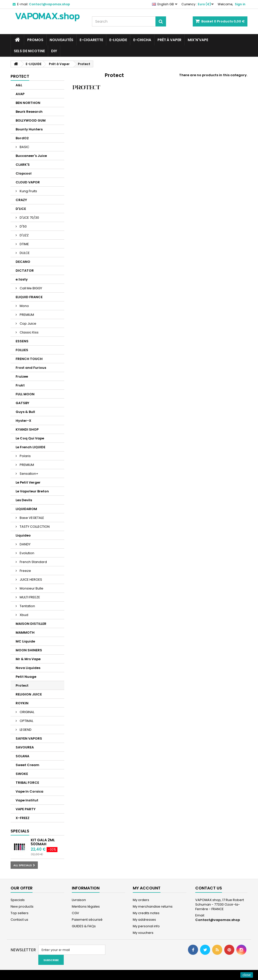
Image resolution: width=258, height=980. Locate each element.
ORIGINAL (27, 712)
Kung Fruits (28, 191)
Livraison (79, 900)
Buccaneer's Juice (31, 156)
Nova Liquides (28, 668)
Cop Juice (28, 324)
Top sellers (20, 913)
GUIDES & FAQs (84, 926)
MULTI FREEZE (29, 597)
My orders (141, 900)
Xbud (24, 615)
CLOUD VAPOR (28, 182)
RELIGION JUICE (29, 694)
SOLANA (22, 756)
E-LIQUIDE (118, 40)
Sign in (240, 4)
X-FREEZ (23, 818)
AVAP (20, 94)
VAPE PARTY (26, 809)
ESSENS (22, 341)
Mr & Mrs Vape (28, 659)
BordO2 (22, 138)
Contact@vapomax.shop (218, 920)
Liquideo (23, 535)
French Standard (33, 562)
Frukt (20, 385)
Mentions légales (86, 906)
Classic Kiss (29, 332)
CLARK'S (23, 165)
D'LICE (21, 209)
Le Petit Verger (28, 482)
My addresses (144, 920)
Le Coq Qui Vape (30, 438)
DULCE (24, 253)
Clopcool (24, 173)
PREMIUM (26, 315)
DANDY (25, 544)
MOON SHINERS (29, 650)
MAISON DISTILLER (31, 624)
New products (22, 906)
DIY (54, 51)
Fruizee (22, 376)
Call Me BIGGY (30, 288)
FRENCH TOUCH (29, 359)
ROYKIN (22, 703)
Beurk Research (29, 112)
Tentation (27, 606)
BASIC (24, 147)
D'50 (23, 226)
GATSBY (22, 403)
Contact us (19, 920)
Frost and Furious (31, 368)
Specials (20, 831)
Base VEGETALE (31, 518)
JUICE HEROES (30, 580)
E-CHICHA (142, 40)
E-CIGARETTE (91, 40)
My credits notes (146, 913)
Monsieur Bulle (31, 588)
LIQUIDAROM (26, 509)
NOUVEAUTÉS (61, 40)
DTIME (24, 244)
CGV (75, 913)
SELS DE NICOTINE (29, 51)
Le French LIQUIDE (30, 447)
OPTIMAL (26, 721)
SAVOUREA (25, 747)
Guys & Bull (25, 412)
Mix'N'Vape (198, 40)
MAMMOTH (25, 633)
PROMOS (35, 40)
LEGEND (25, 730)
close (247, 975)
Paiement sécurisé (87, 920)
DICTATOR (25, 271)
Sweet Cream (27, 765)
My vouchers (143, 933)
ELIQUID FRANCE (29, 297)
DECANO (23, 262)
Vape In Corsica (29, 791)
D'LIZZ (24, 235)
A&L (19, 85)
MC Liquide (25, 641)
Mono (24, 306)
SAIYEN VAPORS (29, 738)
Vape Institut (27, 800)
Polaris (25, 456)
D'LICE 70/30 (29, 218)
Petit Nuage (26, 677)
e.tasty (22, 279)
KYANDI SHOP (27, 429)
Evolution (27, 553)
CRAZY (21, 200)
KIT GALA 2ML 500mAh (43, 842)
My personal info (146, 926)
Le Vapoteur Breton (32, 491)
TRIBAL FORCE (27, 783)
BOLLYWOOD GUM (31, 120)
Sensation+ (29, 474)
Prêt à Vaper (169, 40)
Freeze (25, 571)
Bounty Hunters (29, 129)
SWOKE (22, 774)
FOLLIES (22, 350)
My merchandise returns (153, 906)
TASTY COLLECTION (34, 527)
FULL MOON (25, 394)
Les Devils (24, 500)
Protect (22, 685)
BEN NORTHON (28, 103)
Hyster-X (23, 421)
